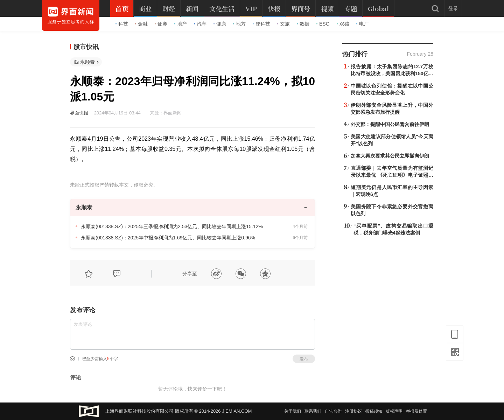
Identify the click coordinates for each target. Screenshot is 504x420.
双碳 (343, 24)
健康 (220, 24)
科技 (122, 24)
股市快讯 (86, 47)
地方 (239, 24)
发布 (304, 359)
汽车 (200, 24)
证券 (161, 24)
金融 (141, 24)
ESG (323, 24)
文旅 (283, 24)
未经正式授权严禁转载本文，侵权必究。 (114, 185)
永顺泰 (87, 62)
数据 (303, 24)
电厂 (363, 24)
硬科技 (261, 24)
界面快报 (79, 113)
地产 (181, 24)
